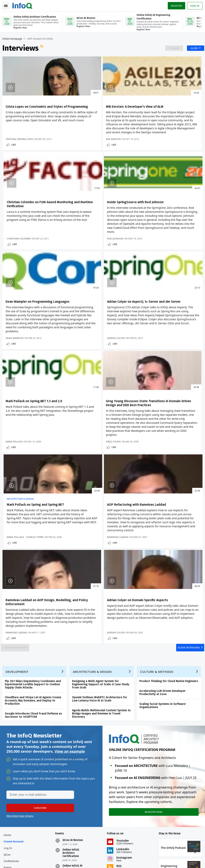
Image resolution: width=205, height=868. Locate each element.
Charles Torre (169, 405)
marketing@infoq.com (17, 860)
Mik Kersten (81, 159)
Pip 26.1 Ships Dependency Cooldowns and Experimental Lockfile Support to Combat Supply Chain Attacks (34, 578)
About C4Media (15, 791)
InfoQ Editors (13, 778)
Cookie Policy (191, 855)
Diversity (11, 823)
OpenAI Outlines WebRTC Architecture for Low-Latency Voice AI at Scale (101, 593)
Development (19, 566)
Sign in (193, 5)
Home (9, 733)
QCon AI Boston (73, 738)
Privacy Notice (146, 855)
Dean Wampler (83, 280)
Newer (171, 48)
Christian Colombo (153, 159)
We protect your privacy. (20, 712)
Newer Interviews (21, 537)
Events (9, 766)
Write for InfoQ (15, 772)
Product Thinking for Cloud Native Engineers (170, 575)
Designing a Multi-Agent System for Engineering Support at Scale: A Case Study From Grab (102, 578)
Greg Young (81, 405)
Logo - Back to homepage (24, 4)
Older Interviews (184, 537)
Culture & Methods (158, 566)
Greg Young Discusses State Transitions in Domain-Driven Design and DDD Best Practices (100, 348)
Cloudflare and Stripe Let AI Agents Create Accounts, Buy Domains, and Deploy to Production (35, 595)
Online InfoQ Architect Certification (72, 751)
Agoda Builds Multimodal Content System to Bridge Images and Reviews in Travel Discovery (103, 608)
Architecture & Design (154, 339)
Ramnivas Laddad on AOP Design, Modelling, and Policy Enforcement (100, 472)
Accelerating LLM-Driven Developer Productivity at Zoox (164, 587)
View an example (70, 647)
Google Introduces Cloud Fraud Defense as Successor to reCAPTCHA (35, 609)
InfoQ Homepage (14, 38)
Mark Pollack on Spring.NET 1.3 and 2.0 (36, 344)
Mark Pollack (16, 405)
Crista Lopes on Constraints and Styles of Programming (31, 108)
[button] (38, 704)
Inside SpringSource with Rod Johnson (35, 223)
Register (175, 5)
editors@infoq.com (104, 849)
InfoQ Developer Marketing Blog (15, 810)
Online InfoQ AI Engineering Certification (73, 767)
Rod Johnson (15, 280)
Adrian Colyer (150, 280)
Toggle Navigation (8, 5)
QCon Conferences (13, 756)
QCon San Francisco (76, 780)
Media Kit (11, 798)
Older (191, 48)
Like (15, 164)
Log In (10, 746)
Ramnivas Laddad (18, 518)
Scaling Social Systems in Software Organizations (164, 600)
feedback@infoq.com (16, 849)
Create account (15, 739)
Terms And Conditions (169, 855)
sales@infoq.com (58, 849)
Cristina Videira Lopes (21, 159)
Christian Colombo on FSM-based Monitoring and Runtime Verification (168, 108)
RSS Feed (44, 48)
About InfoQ (13, 785)
